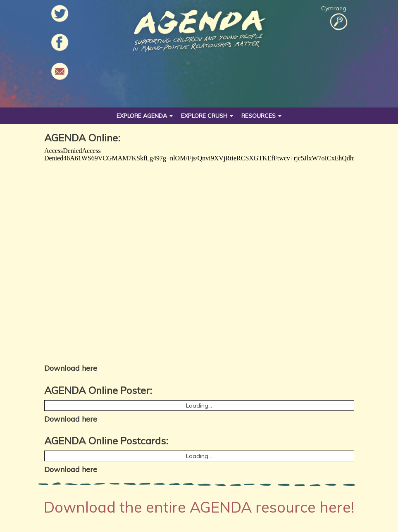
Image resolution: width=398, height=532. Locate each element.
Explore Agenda (145, 116)
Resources (261, 116)
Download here (71, 368)
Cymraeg (334, 8)
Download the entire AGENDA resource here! (199, 507)
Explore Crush (207, 116)
